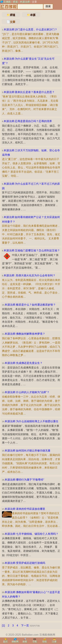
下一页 (25, 626)
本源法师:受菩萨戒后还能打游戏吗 (25, 563)
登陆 (44, 642)
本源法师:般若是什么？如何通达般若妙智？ (30, 305)
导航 (35, 642)
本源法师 (25, 2)
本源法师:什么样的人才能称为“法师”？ (27, 392)
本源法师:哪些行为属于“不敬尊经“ (24, 480)
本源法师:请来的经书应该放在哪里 (25, 509)
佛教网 (15, 642)
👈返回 (5, 640)
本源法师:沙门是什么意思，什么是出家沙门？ (30, 29)
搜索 (25, 642)
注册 (54, 642)
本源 (33, 15)
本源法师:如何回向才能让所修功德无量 (27, 451)
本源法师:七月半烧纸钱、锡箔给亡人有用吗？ (31, 534)
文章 (34, 2)
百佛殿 (7, 2)
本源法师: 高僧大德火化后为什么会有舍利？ (30, 275)
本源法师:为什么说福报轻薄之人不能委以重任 (31, 421)
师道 (15, 2)
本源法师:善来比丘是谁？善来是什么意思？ (29, 92)
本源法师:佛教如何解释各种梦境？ (25, 334)
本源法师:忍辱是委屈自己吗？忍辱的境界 (28, 121)
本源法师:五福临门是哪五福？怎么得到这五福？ (32, 250)
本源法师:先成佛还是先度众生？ (23, 363)
